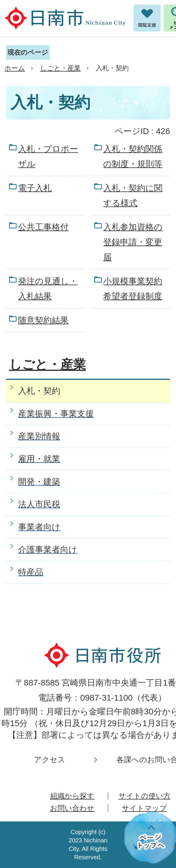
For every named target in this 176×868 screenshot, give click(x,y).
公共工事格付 (43, 227)
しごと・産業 (60, 68)
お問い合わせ (72, 808)
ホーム (15, 68)
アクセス (50, 759)
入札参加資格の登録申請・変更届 (133, 242)
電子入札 (35, 188)
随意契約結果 (43, 320)
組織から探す (72, 796)
